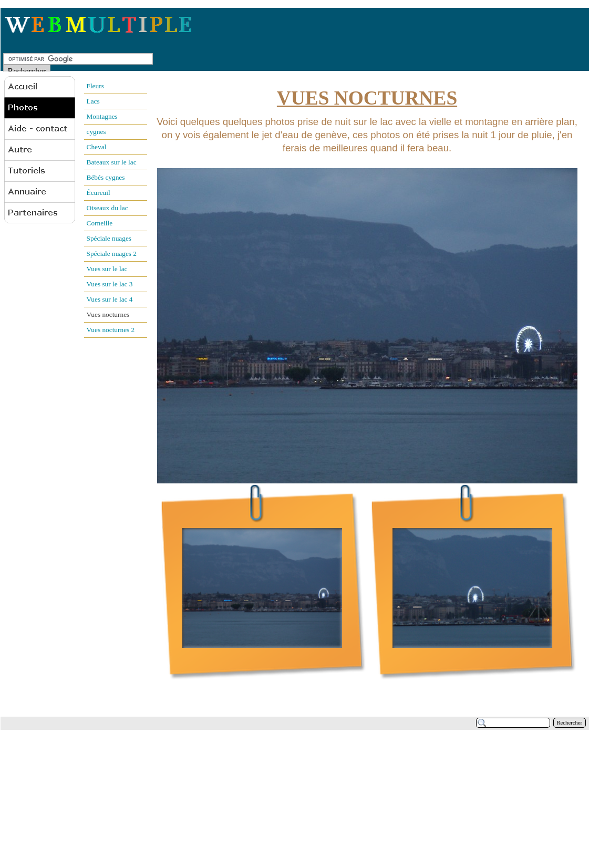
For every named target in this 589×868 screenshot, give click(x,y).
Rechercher (570, 723)
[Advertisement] (198, 793)
